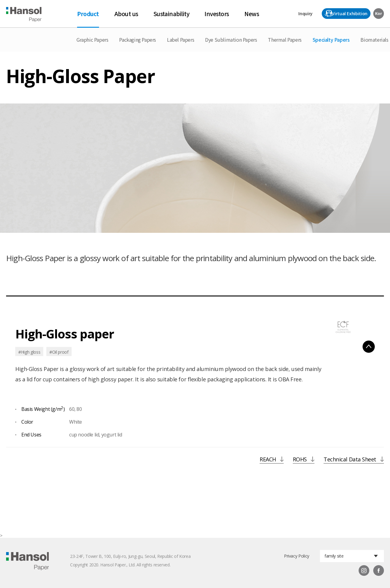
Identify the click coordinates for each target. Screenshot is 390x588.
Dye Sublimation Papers (231, 40)
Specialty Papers (331, 40)
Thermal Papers (285, 40)
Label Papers (181, 40)
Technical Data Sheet (350, 460)
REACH (268, 460)
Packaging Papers (138, 40)
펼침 (369, 347)
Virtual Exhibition (350, 14)
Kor (378, 13)
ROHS (300, 460)
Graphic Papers (92, 40)
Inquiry (305, 14)
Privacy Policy (297, 556)
